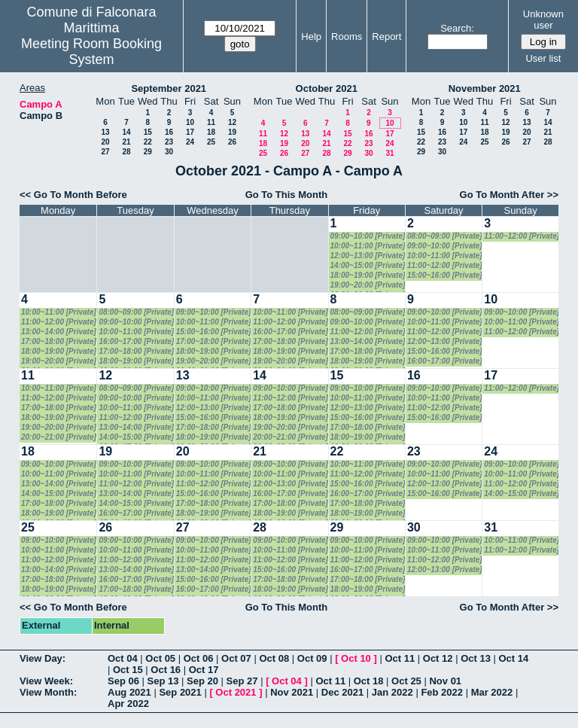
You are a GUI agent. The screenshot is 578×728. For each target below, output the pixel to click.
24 (190, 142)
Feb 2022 (442, 692)
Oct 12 (438, 658)
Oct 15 (128, 670)
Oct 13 (476, 658)
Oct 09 (312, 658)
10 (190, 122)
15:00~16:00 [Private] (445, 275)
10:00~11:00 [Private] (368, 246)
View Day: (43, 658)
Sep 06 (123, 681)
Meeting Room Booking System (91, 52)
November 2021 (485, 88)
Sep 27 (242, 681)
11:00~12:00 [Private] (445, 265)
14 (126, 132)
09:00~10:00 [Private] (368, 236)
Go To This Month (287, 195)
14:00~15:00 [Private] (368, 265)
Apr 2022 (128, 704)
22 (148, 142)
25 (211, 142)
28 (126, 152)
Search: (457, 28)
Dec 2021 (342, 692)
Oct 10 (356, 658)
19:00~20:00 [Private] (368, 285)
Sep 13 (163, 681)
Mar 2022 (492, 692)
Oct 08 (274, 658)
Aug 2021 (129, 692)
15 (148, 132)
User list (543, 58)
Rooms (347, 37)
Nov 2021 (292, 692)
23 (169, 142)
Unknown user (543, 20)
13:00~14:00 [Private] (59, 332)
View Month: (48, 692)
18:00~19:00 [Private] (368, 275)
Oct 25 (406, 681)
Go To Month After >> (509, 195)
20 (105, 142)
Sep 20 (202, 681)
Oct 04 (123, 658)
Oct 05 (160, 658)
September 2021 (169, 88)
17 (190, 132)
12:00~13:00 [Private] (368, 256)
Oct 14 (514, 658)
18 (211, 132)
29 (148, 152)
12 (232, 122)
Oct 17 (204, 670)
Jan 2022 (392, 692)
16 (169, 132)
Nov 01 (445, 681)
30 (169, 152)
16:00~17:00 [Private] (136, 341)
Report (386, 37)
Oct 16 (166, 670)
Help (311, 37)
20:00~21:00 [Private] (59, 437)
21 (126, 142)
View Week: (46, 681)
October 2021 (327, 88)
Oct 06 (199, 658)
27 (105, 152)
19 (232, 132)
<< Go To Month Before (73, 195)
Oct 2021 (236, 692)
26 (232, 142)
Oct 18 (369, 681)
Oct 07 (236, 658)
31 (389, 153)
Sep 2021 (180, 692)
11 (211, 122)
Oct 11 (400, 658)
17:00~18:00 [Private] (59, 341)
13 (105, 132)
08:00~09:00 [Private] (445, 236)
